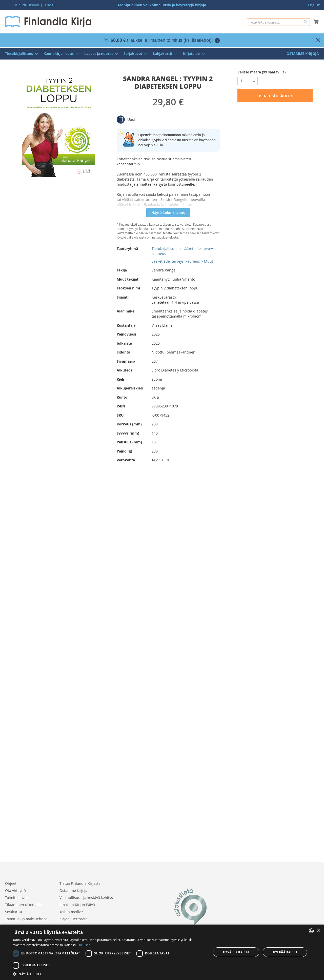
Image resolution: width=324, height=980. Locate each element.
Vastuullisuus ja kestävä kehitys (86, 898)
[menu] (162, 54)
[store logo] (48, 22)
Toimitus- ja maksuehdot (26, 919)
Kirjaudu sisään (26, 5)
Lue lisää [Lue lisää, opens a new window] (84, 945)
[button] (109, 974)
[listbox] (311, 931)
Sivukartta (14, 912)
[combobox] (278, 22)
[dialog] (162, 952)
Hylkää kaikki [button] (285, 952)
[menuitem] (20, 54)
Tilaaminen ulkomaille (24, 905)
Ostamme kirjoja (73, 890)
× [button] (318, 930)
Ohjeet (11, 883)
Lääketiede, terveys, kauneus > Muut (182, 261)
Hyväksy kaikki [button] (236, 952)
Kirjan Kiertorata (74, 919)
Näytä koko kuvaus (168, 213)
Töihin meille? (71, 912)
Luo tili (51, 5)
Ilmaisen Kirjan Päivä (77, 905)
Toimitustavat (16, 898)
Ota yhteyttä (15, 890)
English (314, 5)
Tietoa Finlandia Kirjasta (80, 883)
